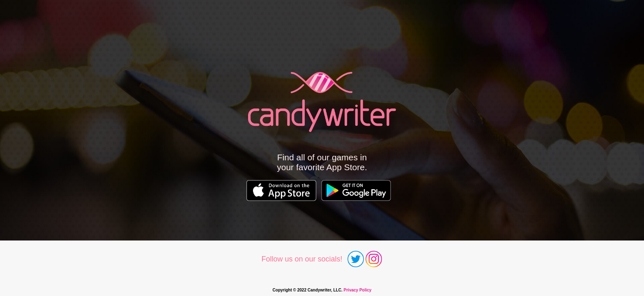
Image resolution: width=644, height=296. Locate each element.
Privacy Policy (358, 290)
